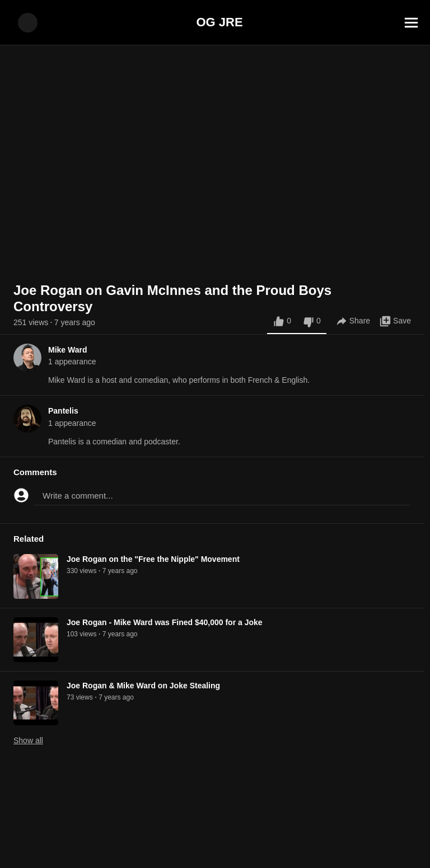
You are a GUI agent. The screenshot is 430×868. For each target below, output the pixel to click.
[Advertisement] (215, 843)
